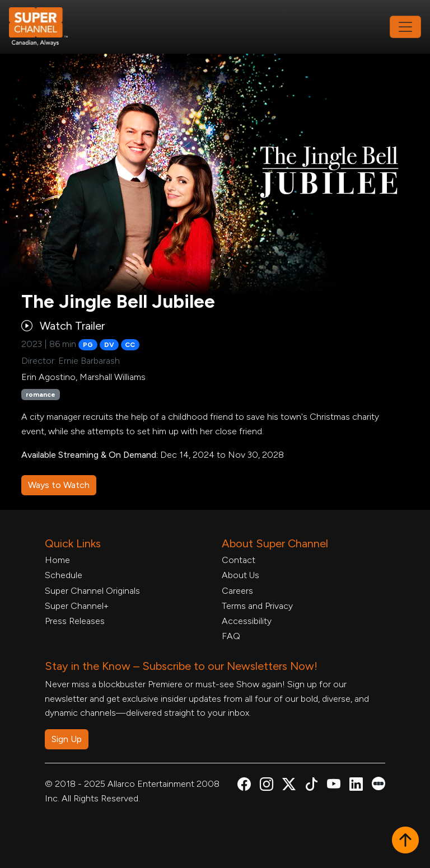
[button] (405, 841)
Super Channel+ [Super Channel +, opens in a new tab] (77, 606)
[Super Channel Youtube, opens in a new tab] (334, 786)
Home (57, 560)
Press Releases (75, 621)
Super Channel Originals (92, 591)
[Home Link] (46, 27)
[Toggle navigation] (405, 27)
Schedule (64, 575)
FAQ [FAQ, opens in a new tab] (231, 636)
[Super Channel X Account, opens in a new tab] (289, 786)
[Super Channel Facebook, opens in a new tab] (244, 786)
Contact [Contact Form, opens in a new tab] (239, 560)
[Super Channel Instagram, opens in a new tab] (267, 786)
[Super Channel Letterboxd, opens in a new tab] (378, 783)
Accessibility (247, 621)
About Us (240, 575)
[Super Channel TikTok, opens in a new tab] (311, 786)
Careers (237, 591)
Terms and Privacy (257, 606)
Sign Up (67, 739)
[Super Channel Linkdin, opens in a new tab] (356, 786)
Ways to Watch (59, 485)
